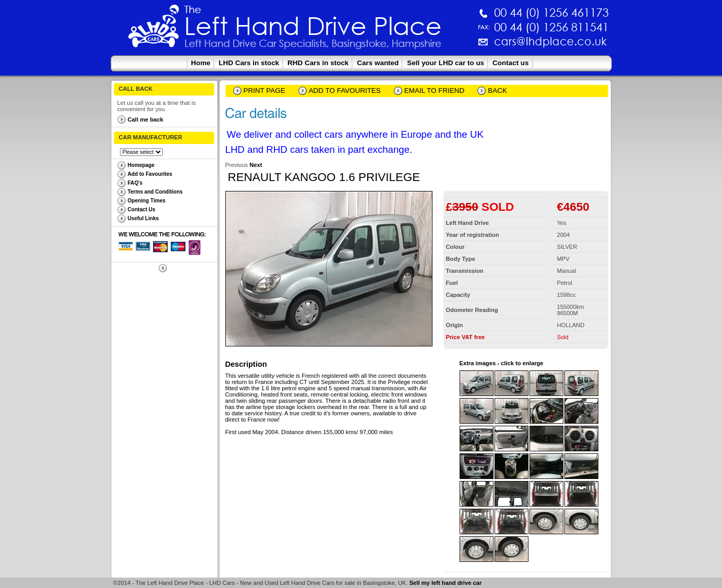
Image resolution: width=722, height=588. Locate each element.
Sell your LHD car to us (446, 63)
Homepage (141, 165)
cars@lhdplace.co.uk (441, 46)
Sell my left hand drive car (446, 583)
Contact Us (142, 209)
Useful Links (143, 218)
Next (256, 165)
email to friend (435, 91)
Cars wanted (378, 63)
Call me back (146, 119)
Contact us (510, 63)
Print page (264, 91)
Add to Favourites (150, 174)
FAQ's (135, 183)
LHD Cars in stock (249, 63)
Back (497, 91)
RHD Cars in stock (318, 63)
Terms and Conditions (155, 192)
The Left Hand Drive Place (154, 29)
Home (201, 63)
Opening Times (147, 201)
